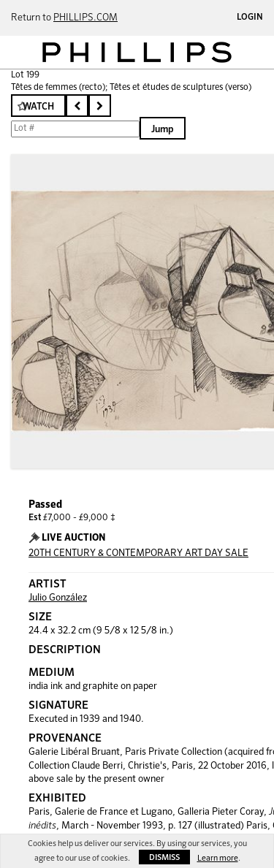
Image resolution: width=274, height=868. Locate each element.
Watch (38, 107)
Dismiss (164, 857)
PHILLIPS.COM (85, 18)
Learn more (218, 858)
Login (250, 18)
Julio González (58, 598)
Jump (163, 130)
